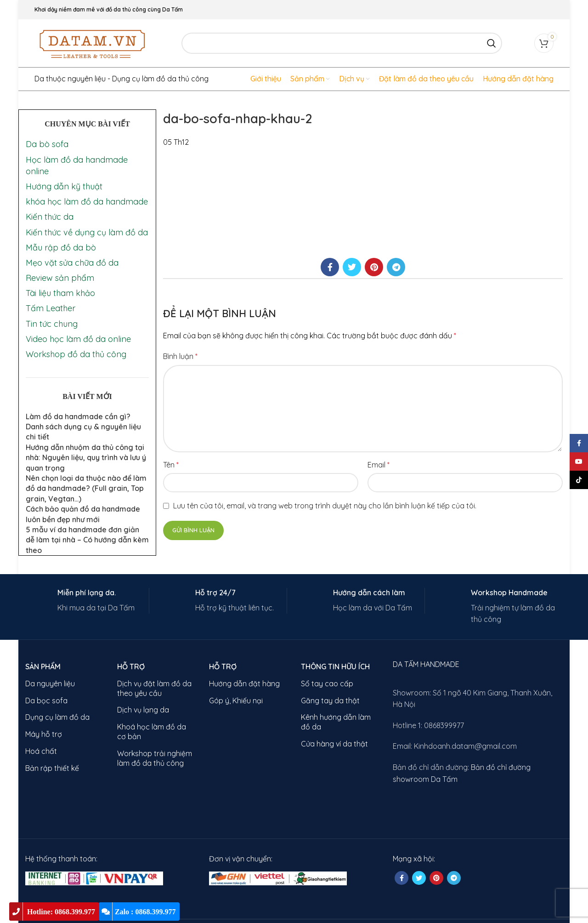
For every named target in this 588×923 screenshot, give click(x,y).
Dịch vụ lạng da (143, 710)
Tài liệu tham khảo (60, 293)
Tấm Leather (51, 308)
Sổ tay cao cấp (327, 684)
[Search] (342, 43)
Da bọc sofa (46, 701)
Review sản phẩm (60, 278)
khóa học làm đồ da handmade (87, 202)
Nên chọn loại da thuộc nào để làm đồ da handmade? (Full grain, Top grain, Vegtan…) (86, 488)
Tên (171, 465)
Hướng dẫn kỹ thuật (64, 186)
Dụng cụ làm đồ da (57, 717)
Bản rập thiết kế (52, 768)
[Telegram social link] (396, 267)
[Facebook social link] (330, 267)
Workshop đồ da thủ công (76, 354)
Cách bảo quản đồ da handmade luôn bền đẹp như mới (83, 514)
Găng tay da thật (330, 701)
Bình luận (180, 356)
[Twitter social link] (352, 267)
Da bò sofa (47, 144)
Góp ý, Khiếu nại (236, 701)
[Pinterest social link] (374, 267)
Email (379, 465)
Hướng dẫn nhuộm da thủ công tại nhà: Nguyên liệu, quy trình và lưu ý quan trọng (86, 458)
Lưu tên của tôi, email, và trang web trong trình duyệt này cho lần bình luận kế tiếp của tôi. (325, 506)
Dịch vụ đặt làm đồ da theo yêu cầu (154, 688)
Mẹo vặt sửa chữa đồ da (72, 263)
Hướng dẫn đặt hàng (244, 684)
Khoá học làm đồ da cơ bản (152, 732)
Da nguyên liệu (50, 684)
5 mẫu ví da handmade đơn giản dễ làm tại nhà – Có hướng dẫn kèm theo (87, 540)
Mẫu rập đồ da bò (61, 248)
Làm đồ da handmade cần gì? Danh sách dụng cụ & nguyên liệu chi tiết (83, 427)
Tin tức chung (52, 324)
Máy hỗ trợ (44, 734)
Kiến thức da (50, 217)
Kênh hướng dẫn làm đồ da (336, 722)
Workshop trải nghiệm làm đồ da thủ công (155, 758)
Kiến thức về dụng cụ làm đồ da (87, 232)
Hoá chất (41, 751)
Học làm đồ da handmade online (77, 165)
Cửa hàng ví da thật (334, 744)
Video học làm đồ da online (78, 339)
